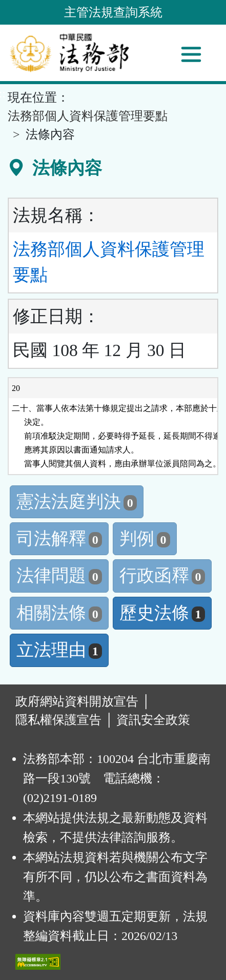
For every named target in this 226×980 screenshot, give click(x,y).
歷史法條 (162, 613)
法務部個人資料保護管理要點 (88, 116)
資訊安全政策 (153, 720)
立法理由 (59, 650)
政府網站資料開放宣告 (77, 701)
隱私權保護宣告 (58, 720)
